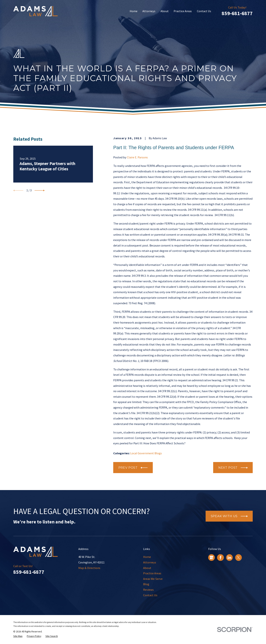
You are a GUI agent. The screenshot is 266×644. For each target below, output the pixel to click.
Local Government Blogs (146, 453)
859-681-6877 (237, 13)
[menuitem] (18, 636)
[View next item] (40, 190)
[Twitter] (238, 558)
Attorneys (150, 562)
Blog (146, 584)
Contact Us (150, 595)
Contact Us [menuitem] (204, 11)
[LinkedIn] (229, 558)
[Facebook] (221, 558)
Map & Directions (89, 568)
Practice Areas (152, 573)
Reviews (148, 590)
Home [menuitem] (134, 11)
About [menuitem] (165, 11)
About (147, 568)
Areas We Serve (153, 579)
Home (147, 557)
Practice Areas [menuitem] (183, 11)
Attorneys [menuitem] (149, 11)
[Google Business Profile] (212, 558)
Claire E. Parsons (137, 157)
